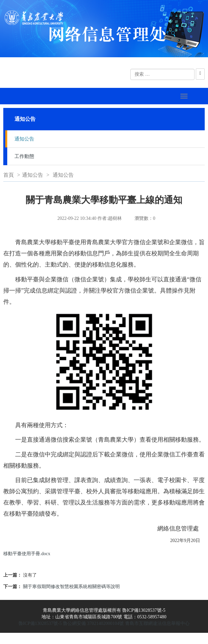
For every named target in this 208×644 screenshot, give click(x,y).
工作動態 (24, 156)
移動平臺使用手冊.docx (27, 554)
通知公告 (24, 139)
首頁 (9, 175)
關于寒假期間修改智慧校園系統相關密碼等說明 (71, 587)
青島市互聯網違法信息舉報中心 (157, 623)
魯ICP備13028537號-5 (40, 623)
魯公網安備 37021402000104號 (93, 623)
